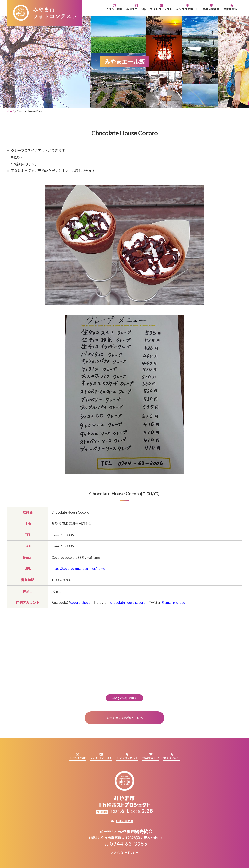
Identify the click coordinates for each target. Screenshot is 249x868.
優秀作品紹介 (232, 7)
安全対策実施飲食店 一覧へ (125, 718)
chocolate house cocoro (128, 602)
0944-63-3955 (129, 844)
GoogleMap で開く (124, 698)
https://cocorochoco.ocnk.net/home (78, 569)
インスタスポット (187, 7)
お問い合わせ (124, 821)
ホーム (11, 111)
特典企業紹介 (211, 7)
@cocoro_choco (173, 602)
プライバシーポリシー (124, 853)
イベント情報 (114, 7)
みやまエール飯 (136, 7)
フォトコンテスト (161, 7)
